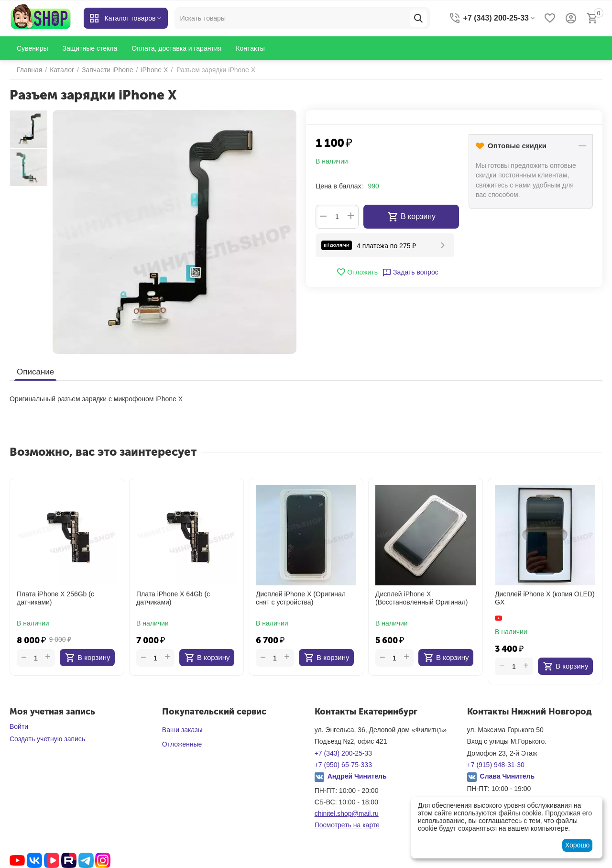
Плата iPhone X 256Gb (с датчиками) (55, 598)
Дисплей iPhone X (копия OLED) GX (545, 598)
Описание (35, 372)
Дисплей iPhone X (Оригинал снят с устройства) (301, 598)
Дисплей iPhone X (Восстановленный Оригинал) (421, 598)
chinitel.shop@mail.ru (347, 813)
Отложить (357, 272)
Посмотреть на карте (347, 825)
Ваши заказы (182, 730)
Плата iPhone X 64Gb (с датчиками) (173, 598)
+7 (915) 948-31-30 (496, 765)
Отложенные (182, 744)
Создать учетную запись (47, 739)
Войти (19, 726)
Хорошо (578, 845)
